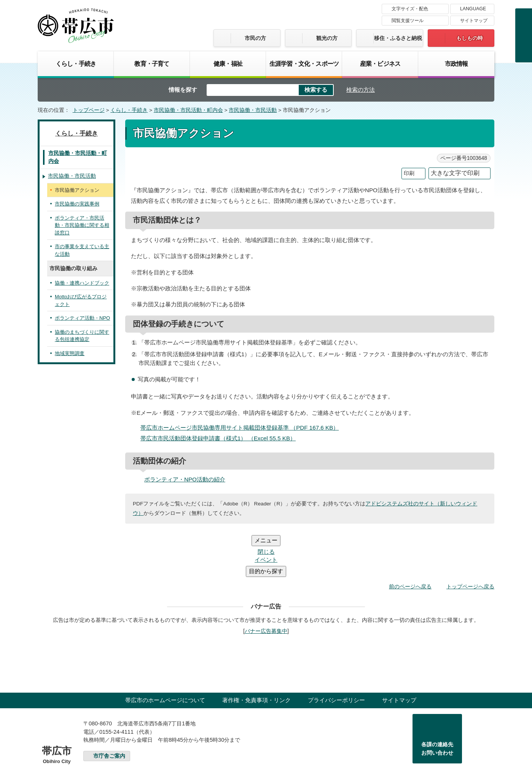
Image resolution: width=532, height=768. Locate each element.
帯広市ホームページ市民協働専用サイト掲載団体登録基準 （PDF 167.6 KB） (243, 428)
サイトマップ (474, 21)
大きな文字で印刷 (455, 173)
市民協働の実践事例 (77, 204)
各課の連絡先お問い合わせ (437, 703)
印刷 (409, 173)
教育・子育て (152, 64)
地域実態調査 (70, 353)
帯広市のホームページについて (165, 654)
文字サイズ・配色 (410, 9)
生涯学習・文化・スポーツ (304, 64)
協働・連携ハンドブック (82, 283)
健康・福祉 (228, 64)
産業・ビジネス (380, 64)
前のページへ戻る (410, 541)
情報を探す (183, 90)
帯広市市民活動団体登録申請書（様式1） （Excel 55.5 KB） (221, 438)
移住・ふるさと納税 (398, 38)
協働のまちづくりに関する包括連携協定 (82, 336)
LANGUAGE (473, 9)
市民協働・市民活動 (253, 110)
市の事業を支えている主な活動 (82, 250)
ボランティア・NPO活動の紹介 (185, 479)
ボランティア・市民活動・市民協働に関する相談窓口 (82, 225)
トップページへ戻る (470, 541)
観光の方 (327, 38)
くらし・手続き (76, 64)
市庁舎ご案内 (109, 710)
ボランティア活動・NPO (82, 318)
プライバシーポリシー (336, 654)
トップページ (89, 110)
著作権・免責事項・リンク (256, 654)
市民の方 (255, 38)
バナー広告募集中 (266, 585)
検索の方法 (361, 90)
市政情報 (456, 64)
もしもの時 (470, 38)
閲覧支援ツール (408, 21)
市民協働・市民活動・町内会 (188, 110)
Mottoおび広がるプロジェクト (81, 300)
